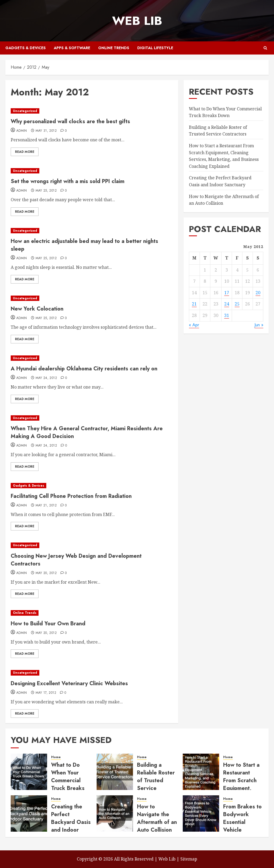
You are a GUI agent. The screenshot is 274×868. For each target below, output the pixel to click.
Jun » (259, 325)
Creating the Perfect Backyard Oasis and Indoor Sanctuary (71, 822)
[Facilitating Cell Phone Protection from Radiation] (92, 486)
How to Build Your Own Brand (48, 624)
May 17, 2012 (46, 693)
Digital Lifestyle (155, 48)
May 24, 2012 (46, 378)
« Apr (194, 325)
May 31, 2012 (46, 131)
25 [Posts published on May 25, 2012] (237, 304)
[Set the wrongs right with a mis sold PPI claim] (92, 171)
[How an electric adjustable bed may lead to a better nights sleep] (92, 231)
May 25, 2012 (46, 191)
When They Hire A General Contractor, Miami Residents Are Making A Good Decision (87, 432)
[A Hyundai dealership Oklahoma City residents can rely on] (92, 358)
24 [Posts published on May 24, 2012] (227, 304)
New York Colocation (37, 309)
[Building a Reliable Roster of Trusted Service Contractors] (115, 772)
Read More (25, 152)
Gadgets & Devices (26, 48)
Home (56, 757)
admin (22, 131)
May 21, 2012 (46, 506)
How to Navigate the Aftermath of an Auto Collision (157, 818)
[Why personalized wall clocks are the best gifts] (92, 111)
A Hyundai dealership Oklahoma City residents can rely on (84, 369)
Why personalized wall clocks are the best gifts (70, 121)
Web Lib (137, 21)
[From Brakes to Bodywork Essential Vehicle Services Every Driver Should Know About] (201, 813)
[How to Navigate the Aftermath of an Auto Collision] (115, 813)
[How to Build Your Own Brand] (92, 613)
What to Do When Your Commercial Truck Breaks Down (68, 780)
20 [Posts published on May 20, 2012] (258, 293)
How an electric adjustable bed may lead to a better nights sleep (84, 245)
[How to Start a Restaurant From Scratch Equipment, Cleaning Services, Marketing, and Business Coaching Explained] (201, 772)
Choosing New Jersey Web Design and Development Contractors (76, 560)
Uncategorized (25, 111)
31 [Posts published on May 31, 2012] (227, 315)
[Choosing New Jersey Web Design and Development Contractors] (92, 545)
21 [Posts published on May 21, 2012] (194, 304)
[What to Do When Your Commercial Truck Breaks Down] (29, 772)
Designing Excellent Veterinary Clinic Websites (69, 683)
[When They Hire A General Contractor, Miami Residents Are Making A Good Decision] (92, 418)
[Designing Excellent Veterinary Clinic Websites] (92, 673)
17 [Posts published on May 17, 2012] (227, 293)
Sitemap (189, 859)
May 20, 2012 (46, 573)
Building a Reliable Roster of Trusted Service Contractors (218, 131)
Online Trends (114, 48)
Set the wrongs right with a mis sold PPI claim (68, 181)
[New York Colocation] (92, 298)
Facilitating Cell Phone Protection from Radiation (71, 496)
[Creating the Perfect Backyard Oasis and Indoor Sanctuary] (29, 813)
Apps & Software (72, 48)
